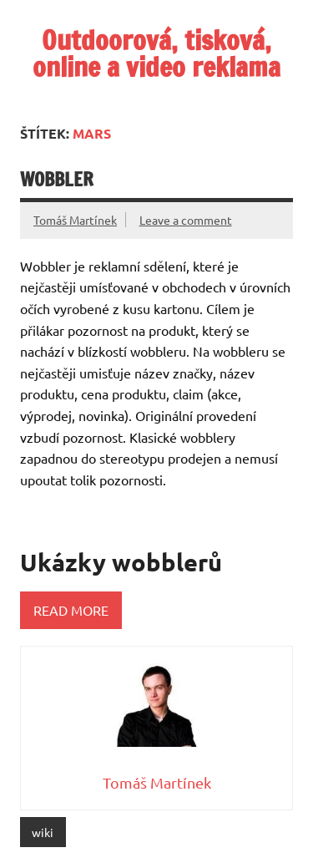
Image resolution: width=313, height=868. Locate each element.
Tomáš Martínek (75, 220)
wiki (43, 832)
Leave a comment (186, 220)
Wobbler (57, 179)
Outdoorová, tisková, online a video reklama (156, 53)
